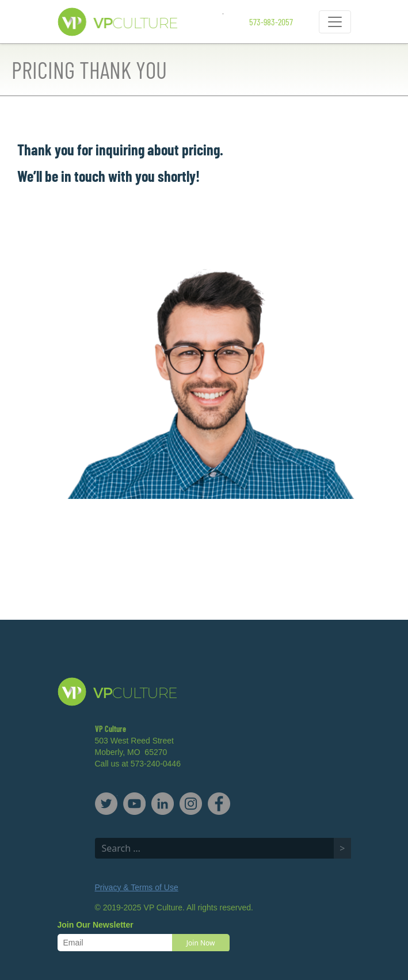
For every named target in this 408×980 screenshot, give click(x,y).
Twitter (106, 804)
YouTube (134, 804)
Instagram (191, 804)
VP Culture (140, 22)
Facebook (219, 804)
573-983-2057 (271, 22)
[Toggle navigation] (335, 22)
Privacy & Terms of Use (137, 887)
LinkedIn (163, 804)
